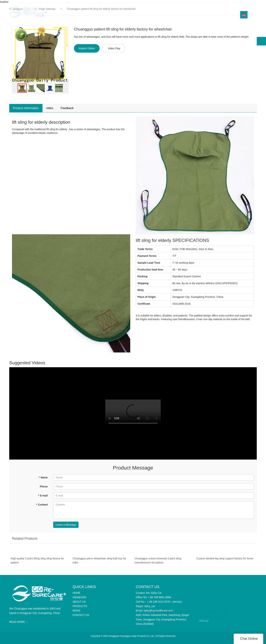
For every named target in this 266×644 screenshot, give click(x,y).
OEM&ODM (139, 15)
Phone (44, 487)
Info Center (200, 15)
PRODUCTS (178, 15)
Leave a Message (66, 525)
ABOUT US (158, 15)
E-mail (43, 496)
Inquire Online (87, 48)
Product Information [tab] (26, 108)
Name (43, 477)
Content (42, 505)
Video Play (114, 48)
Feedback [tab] (67, 108)
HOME (122, 15)
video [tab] (50, 108)
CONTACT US (223, 15)
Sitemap (204, 621)
